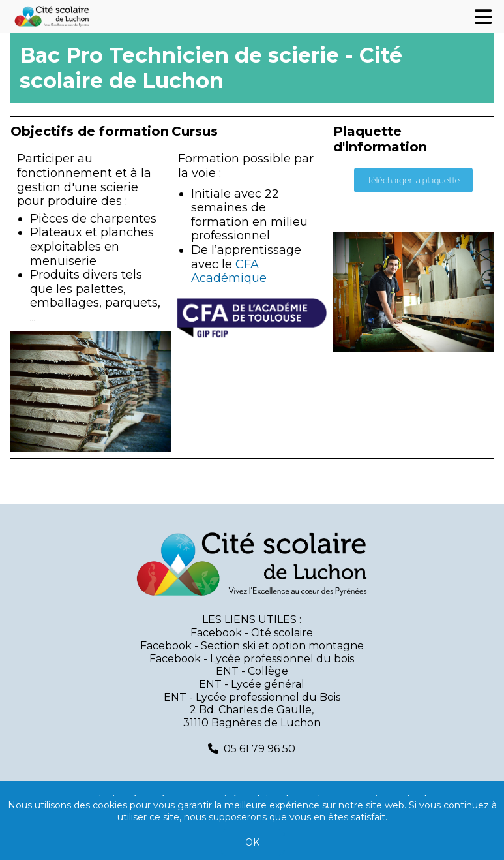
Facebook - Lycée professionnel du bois (252, 659)
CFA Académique (229, 271)
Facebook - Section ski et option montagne (252, 646)
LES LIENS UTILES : (252, 620)
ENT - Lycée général (252, 684)
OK (252, 842)
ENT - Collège (252, 671)
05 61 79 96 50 (259, 749)
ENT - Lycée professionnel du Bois (252, 697)
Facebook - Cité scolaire (252, 633)
